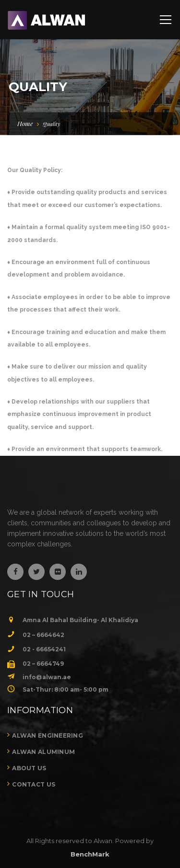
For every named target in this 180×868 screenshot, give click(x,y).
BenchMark (90, 854)
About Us (29, 768)
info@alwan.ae (47, 677)
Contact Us (34, 784)
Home (25, 123)
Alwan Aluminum (43, 752)
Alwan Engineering (48, 735)
